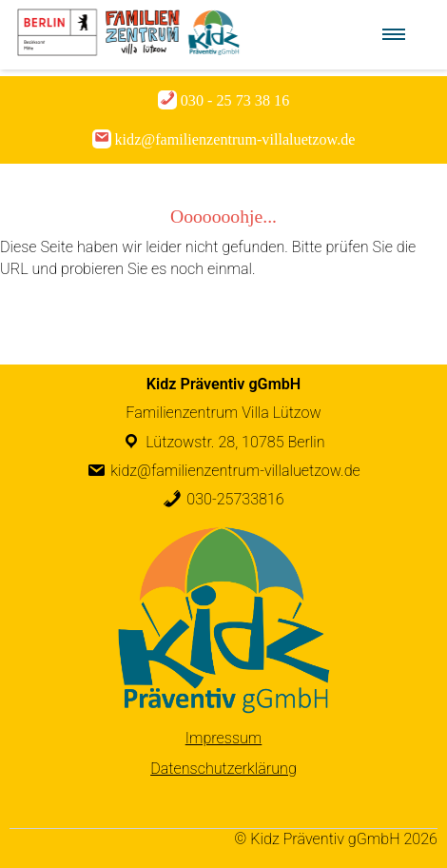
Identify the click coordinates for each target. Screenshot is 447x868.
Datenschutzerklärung (223, 769)
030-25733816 (235, 499)
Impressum (224, 738)
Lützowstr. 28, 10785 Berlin (235, 442)
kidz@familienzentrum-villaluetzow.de (235, 471)
